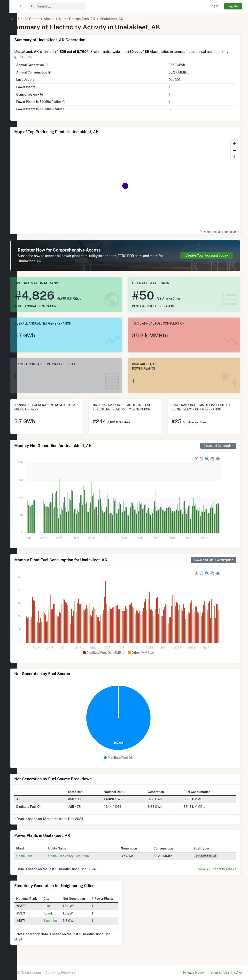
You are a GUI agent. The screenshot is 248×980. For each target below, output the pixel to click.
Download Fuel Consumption (214, 560)
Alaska (63, 19)
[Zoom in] (234, 143)
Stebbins (63, 921)
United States (43, 19)
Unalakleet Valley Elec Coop (81, 856)
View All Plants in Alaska (217, 869)
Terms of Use (219, 972)
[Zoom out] (234, 150)
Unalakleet (38, 856)
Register (233, 6)
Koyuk (61, 913)
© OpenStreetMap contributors (219, 232)
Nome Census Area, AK (92, 19)
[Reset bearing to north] (234, 157)
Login (214, 6)
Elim (59, 906)
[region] (8, 487)
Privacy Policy (194, 972)
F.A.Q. (238, 972)
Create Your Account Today (207, 255)
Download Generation (218, 446)
